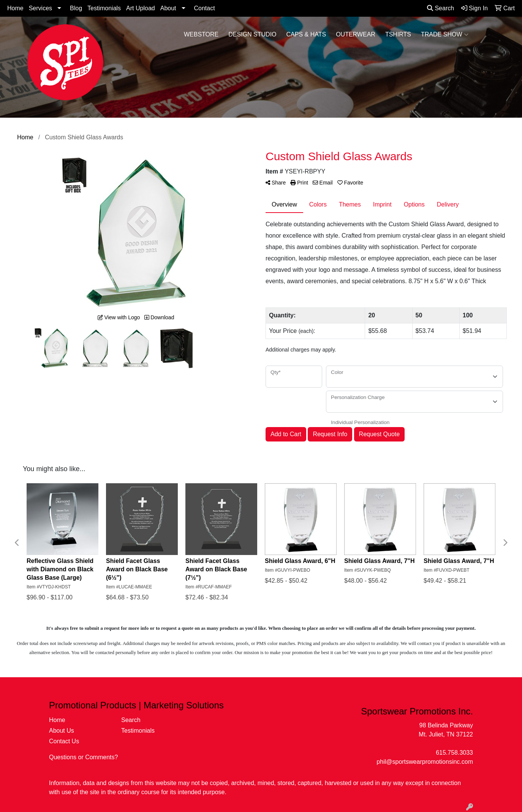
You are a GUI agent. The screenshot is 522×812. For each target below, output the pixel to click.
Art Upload (141, 8)
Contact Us (64, 741)
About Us (62, 731)
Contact (205, 8)
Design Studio (252, 34)
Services (40, 8)
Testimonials (104, 8)
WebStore (201, 34)
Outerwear (356, 34)
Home (15, 8)
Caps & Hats (306, 34)
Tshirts (398, 34)
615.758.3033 (454, 753)
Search (441, 8)
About (168, 8)
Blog (76, 8)
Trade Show (445, 35)
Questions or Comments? (83, 757)
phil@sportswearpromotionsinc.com (425, 762)
